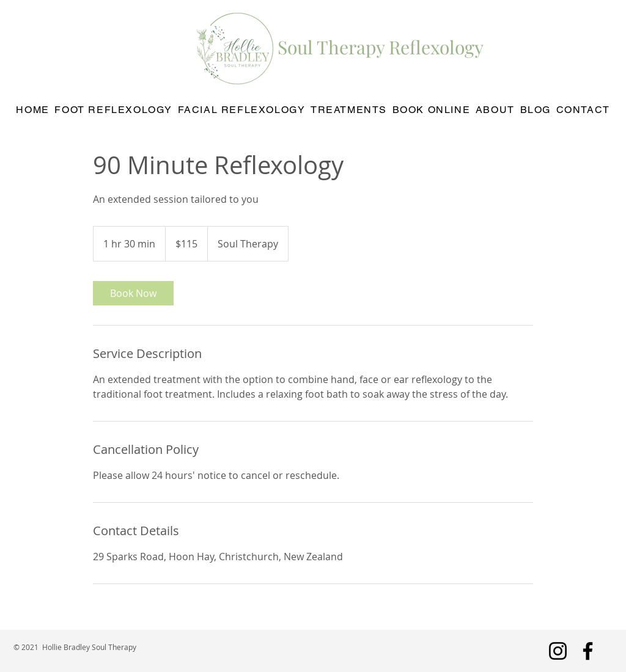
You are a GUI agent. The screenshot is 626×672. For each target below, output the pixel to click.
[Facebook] (588, 651)
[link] (133, 293)
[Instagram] (558, 651)
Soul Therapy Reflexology (381, 47)
